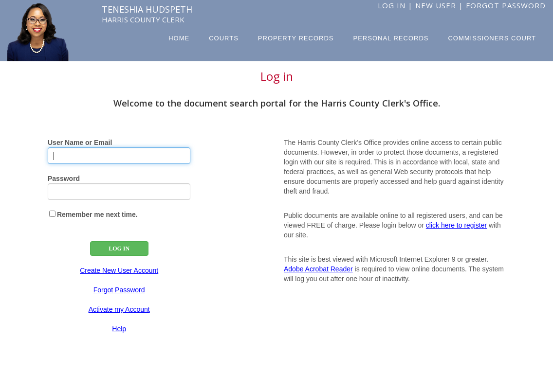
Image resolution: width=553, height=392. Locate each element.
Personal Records (391, 38)
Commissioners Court (492, 38)
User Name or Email (80, 143)
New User (436, 5)
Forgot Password (506, 5)
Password (64, 178)
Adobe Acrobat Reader (318, 269)
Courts (224, 38)
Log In (392, 5)
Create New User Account (119, 270)
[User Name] (119, 156)
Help (119, 329)
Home (179, 38)
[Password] (119, 192)
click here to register (456, 225)
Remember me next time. (97, 214)
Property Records (296, 38)
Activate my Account (119, 309)
